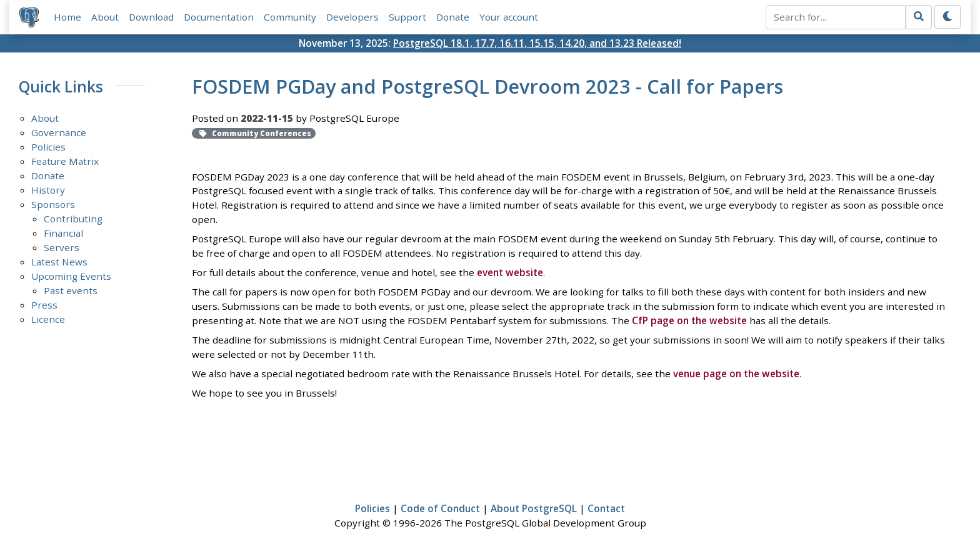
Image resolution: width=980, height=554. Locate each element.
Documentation (219, 17)
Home (67, 17)
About (105, 17)
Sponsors (53, 204)
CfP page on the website (689, 320)
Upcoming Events (71, 276)
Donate (453, 17)
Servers (62, 247)
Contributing (73, 219)
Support (407, 17)
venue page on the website (736, 373)
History (48, 190)
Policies (48, 147)
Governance (59, 132)
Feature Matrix (65, 161)
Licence (48, 319)
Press (44, 305)
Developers (352, 17)
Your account (509, 17)
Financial (63, 233)
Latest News (59, 262)
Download (151, 17)
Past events (71, 290)
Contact (606, 508)
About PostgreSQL (534, 508)
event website (510, 272)
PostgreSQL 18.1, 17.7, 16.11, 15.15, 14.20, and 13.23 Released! (537, 43)
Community (290, 17)
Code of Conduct (440, 508)
